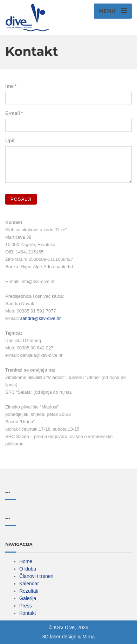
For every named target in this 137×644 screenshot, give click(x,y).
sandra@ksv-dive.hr (41, 318)
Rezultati (29, 591)
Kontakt (28, 613)
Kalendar (29, 584)
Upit (10, 141)
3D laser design (59, 637)
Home (26, 561)
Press (26, 606)
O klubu (28, 569)
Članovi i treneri (36, 576)
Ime (9, 86)
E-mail (13, 113)
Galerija (28, 598)
